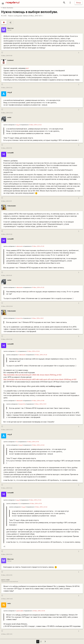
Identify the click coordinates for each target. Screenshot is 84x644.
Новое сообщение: (15, 16)
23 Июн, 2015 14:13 (36, 16)
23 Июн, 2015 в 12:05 (39, 611)
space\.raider (20, 611)
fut (17, 351)
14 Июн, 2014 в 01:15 (33, 442)
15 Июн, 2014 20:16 (7, 575)
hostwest (10, 60)
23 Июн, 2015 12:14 (7, 634)
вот (28, 68)
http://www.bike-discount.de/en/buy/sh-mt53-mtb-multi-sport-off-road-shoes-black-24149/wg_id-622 (40, 379)
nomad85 (10, 153)
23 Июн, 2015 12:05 (7, 599)
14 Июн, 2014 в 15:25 (38, 246)
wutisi (9, 117)
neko (9, 603)
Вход (79, 3)
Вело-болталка (7, 8)
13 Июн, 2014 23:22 (7, 113)
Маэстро (10, 28)
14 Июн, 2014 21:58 (7, 339)
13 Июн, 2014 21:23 (7, 88)
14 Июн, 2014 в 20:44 (33, 351)
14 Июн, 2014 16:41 (7, 275)
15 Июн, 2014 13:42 (7, 488)
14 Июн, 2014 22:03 (7, 430)
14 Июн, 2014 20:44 (7, 306)
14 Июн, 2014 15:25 (7, 234)
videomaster (19, 246)
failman (25, 16)
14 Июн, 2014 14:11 (6, 201)
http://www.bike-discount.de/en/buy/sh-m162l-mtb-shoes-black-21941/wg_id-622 (32, 375)
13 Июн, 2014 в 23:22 (35, 125)
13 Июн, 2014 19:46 (7, 56)
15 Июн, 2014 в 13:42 (35, 500)
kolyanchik (19, 318)
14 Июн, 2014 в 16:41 (38, 318)
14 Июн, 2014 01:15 (7, 148)
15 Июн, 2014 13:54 (7, 554)
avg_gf (10, 92)
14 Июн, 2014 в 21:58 (38, 401)
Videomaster (12, 206)
